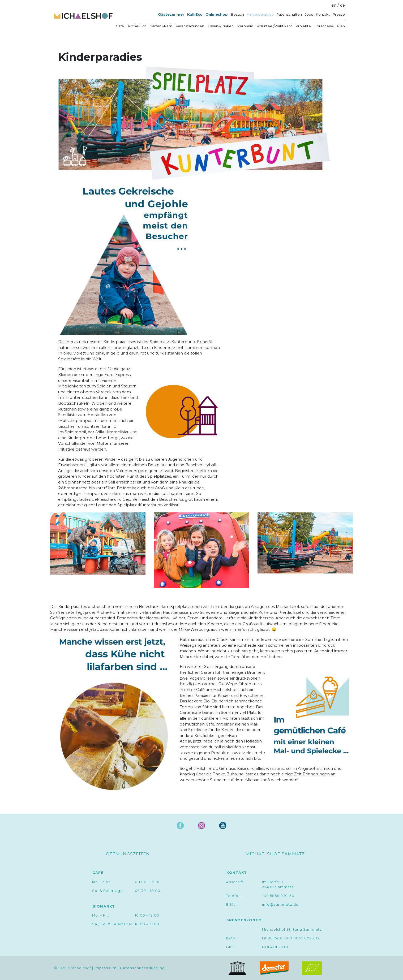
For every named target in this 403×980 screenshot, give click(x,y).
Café (120, 26)
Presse (339, 14)
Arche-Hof (137, 26)
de (342, 5)
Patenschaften (289, 14)
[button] (194, 123)
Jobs (309, 14)
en (334, 5)
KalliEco (195, 14)
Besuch (237, 14)
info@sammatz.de (280, 905)
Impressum (105, 968)
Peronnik (245, 26)
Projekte (303, 26)
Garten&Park (161, 26)
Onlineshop (217, 14)
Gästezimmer (171, 14)
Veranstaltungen (190, 26)
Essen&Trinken (221, 26)
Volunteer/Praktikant (274, 26)
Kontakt (323, 14)
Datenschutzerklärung (142, 968)
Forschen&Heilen (330, 26)
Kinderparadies (260, 14)
